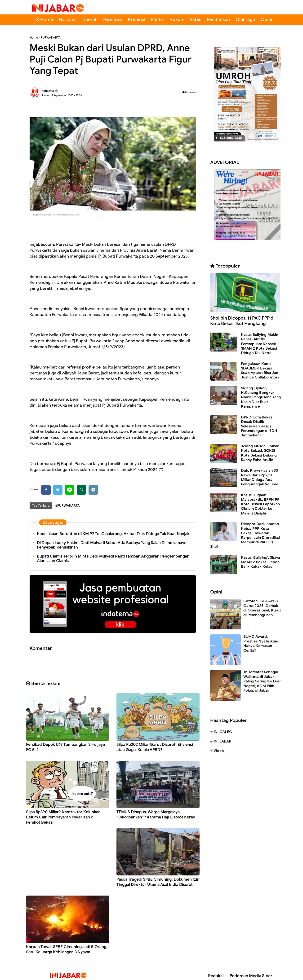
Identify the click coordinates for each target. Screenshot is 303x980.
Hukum (177, 20)
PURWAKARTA (51, 37)
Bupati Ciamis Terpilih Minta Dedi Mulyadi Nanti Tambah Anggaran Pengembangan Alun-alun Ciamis (113, 558)
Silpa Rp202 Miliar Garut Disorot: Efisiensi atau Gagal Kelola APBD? (155, 747)
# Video (217, 751)
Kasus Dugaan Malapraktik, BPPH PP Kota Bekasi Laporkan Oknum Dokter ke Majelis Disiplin (260, 504)
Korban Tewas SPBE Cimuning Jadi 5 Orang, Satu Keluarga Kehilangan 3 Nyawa (67, 949)
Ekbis (196, 20)
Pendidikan (218, 20)
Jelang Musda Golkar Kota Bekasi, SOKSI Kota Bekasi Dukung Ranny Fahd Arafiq (260, 453)
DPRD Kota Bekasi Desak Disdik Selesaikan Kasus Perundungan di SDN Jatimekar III (259, 426)
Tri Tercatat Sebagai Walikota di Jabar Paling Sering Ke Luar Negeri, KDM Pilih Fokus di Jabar (262, 681)
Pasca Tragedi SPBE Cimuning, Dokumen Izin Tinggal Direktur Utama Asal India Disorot (158, 882)
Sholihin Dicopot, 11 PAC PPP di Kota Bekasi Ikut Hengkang (242, 321)
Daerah (90, 20)
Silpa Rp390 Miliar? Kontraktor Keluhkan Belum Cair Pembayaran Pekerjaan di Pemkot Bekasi (63, 817)
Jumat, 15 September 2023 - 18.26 (62, 95)
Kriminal (137, 20)
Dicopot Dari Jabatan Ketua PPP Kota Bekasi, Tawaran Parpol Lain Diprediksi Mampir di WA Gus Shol (245, 535)
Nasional (68, 20)
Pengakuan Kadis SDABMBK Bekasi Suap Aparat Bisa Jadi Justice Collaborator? (260, 371)
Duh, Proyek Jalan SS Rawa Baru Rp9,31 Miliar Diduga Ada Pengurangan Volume (260, 477)
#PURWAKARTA (67, 506)
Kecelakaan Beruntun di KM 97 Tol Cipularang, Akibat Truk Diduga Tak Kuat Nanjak (113, 534)
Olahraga (245, 20)
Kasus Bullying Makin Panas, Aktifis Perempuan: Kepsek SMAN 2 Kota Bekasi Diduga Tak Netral (260, 344)
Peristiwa (113, 20)
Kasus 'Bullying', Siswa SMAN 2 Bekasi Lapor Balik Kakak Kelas (261, 562)
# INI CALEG (221, 732)
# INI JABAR (221, 741)
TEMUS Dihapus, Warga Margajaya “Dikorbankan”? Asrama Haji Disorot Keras (156, 815)
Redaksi (216, 976)
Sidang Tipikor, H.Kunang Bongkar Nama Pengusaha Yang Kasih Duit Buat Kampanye (261, 397)
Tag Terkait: (41, 506)
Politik (157, 20)
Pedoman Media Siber (251, 976)
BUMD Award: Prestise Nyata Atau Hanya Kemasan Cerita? (261, 644)
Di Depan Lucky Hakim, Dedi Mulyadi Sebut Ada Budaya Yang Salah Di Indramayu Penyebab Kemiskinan (112, 545)
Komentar (189, 92)
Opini (266, 20)
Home (44, 20)
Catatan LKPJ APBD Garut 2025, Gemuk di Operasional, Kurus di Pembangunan (262, 608)
